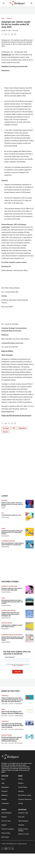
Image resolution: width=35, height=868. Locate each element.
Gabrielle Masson (19, 716)
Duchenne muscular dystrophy (12, 635)
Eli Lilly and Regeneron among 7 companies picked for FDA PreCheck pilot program (12, 739)
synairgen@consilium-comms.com (12, 343)
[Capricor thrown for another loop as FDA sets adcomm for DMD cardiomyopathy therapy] (30, 638)
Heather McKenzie (6, 618)
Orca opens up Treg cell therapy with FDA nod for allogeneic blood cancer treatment (12, 725)
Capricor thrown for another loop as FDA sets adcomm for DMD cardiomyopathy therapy (13, 639)
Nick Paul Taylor (19, 743)
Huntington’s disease (9, 611)
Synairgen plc (6, 55)
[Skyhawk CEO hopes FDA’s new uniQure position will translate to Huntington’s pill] (30, 614)
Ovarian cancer (7, 623)
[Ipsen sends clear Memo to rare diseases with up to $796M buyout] (30, 711)
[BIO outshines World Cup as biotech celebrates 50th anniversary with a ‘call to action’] (30, 601)
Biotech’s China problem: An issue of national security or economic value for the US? (12, 504)
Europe (5, 432)
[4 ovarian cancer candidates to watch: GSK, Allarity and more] (30, 626)
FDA (3, 513)
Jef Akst (3, 508)
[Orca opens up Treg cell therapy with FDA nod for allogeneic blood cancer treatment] (30, 723)
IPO (14, 428)
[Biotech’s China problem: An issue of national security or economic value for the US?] (30, 504)
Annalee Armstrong (6, 592)
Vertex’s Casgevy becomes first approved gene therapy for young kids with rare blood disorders (12, 700)
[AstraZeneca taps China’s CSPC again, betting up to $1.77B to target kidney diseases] (30, 532)
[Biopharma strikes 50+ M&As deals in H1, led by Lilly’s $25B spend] (30, 590)
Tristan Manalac (5, 517)
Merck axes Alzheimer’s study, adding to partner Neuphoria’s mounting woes (13, 544)
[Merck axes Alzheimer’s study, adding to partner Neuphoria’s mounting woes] (30, 544)
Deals (3, 709)
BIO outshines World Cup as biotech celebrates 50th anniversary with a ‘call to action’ (12, 602)
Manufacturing (7, 735)
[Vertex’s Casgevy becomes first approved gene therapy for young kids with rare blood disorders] (30, 697)
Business (9, 18)
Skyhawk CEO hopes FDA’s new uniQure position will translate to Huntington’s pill (10, 614)
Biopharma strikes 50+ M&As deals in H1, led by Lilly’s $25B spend (12, 589)
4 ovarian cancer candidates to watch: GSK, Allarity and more (12, 626)
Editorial (5, 501)
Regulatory (22, 428)
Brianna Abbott (5, 629)
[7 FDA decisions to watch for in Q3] (30, 516)
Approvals (5, 696)
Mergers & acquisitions (9, 586)
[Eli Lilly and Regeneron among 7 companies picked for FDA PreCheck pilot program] (30, 737)
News (3, 18)
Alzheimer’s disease (8, 541)
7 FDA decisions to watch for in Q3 (11, 515)
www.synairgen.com (8, 411)
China (3, 529)
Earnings (6, 428)
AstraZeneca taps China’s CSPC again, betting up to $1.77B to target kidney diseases (12, 532)
